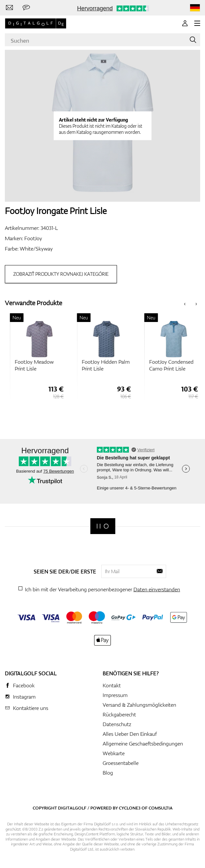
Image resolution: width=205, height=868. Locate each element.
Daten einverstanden (157, 589)
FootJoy (33, 238)
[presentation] (185, 303)
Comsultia (161, 808)
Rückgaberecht (119, 714)
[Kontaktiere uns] (9, 8)
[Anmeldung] (185, 23)
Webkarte (114, 753)
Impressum (115, 695)
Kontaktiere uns (31, 708)
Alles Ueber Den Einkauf (130, 734)
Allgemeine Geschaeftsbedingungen (143, 744)
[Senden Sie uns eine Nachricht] (26, 8)
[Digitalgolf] (103, 526)
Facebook (24, 685)
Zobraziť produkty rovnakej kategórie (61, 274)
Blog (108, 773)
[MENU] (197, 23)
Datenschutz (117, 724)
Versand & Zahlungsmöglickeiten (139, 705)
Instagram (24, 697)
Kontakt (112, 685)
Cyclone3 (130, 808)
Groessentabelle (121, 763)
